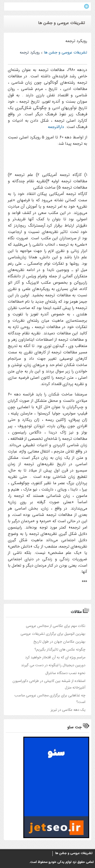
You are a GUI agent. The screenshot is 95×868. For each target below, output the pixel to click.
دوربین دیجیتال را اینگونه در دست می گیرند (53, 665)
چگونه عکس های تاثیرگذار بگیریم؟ (60, 650)
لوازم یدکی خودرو (60, 862)
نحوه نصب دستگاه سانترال (65, 673)
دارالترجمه (56, 127)
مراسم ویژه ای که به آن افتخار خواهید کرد (55, 657)
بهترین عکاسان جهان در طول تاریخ (59, 642)
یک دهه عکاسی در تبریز (68, 710)
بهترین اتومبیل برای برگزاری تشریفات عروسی (53, 634)
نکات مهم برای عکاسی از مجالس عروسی (56, 626)
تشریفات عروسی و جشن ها (74, 853)
